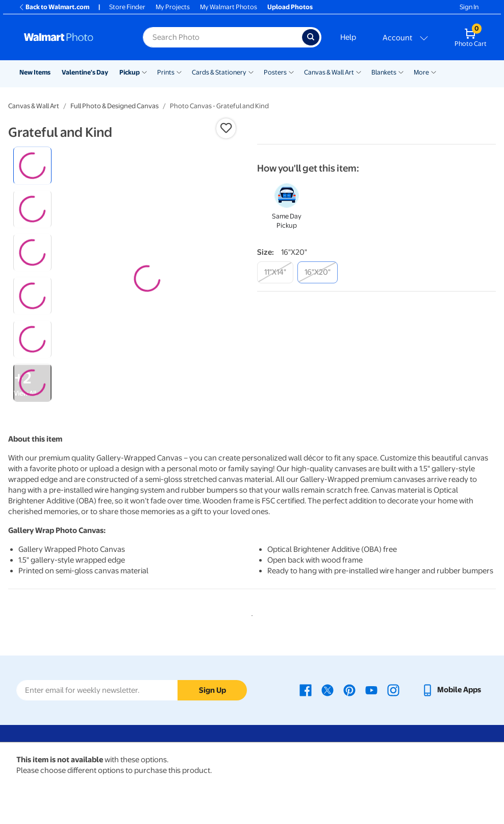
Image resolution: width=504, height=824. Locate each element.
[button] (226, 128)
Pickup (130, 72)
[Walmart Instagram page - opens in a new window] (393, 690)
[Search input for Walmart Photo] (222, 37)
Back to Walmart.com (54, 7)
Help (348, 37)
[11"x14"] (275, 272)
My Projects (173, 7)
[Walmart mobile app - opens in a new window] (451, 690)
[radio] (32, 166)
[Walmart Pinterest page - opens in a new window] (349, 690)
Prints (166, 72)
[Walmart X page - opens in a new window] (327, 690)
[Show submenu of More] (434, 71)
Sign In (469, 7)
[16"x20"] (318, 272)
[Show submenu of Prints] (179, 71)
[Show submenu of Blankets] (401, 71)
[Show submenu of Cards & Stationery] (251, 71)
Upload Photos (290, 7)
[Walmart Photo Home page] (72, 37)
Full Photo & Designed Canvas (115, 106)
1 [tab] (250, 614)
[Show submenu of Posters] (291, 71)
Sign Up (212, 690)
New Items (35, 72)
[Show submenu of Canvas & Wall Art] (359, 71)
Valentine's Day (85, 72)
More (421, 72)
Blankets (384, 72)
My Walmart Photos (229, 7)
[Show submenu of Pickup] (144, 71)
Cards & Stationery (219, 72)
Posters (275, 72)
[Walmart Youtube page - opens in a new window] (371, 690)
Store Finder (127, 7)
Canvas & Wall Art (329, 72)
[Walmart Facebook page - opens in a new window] (306, 690)
